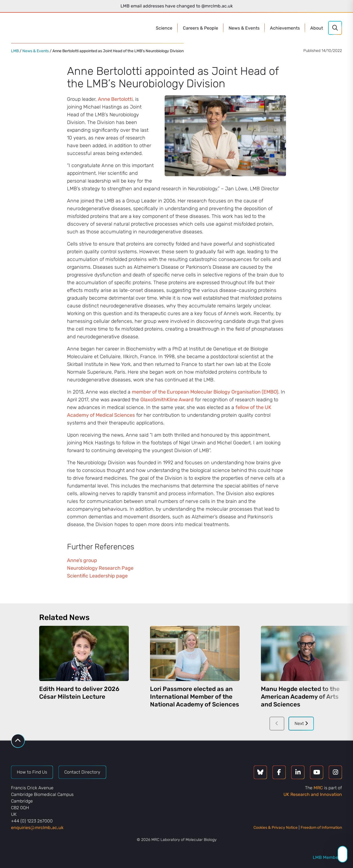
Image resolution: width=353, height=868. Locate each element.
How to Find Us (32, 772)
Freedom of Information (321, 828)
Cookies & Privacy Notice (276, 828)
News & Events (36, 51)
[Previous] (277, 724)
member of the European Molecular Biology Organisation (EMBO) (205, 392)
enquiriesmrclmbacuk (37, 828)
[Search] (335, 28)
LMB (15, 51)
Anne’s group (82, 560)
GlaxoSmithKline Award (167, 400)
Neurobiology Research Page (100, 568)
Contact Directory (82, 772)
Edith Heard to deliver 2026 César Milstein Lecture (79, 693)
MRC (318, 788)
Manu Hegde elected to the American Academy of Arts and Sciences (300, 697)
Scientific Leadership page (97, 576)
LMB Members (327, 857)
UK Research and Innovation (313, 794)
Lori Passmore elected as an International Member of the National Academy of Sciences (195, 697)
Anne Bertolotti (115, 99)
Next (301, 723)
